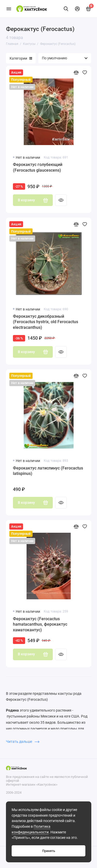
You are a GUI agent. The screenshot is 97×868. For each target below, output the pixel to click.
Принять (49, 851)
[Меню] (9, 9)
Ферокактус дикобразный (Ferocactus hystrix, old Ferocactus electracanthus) (46, 322)
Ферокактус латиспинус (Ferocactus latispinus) (48, 471)
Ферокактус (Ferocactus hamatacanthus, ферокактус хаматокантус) (40, 624)
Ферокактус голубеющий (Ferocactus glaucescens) (38, 167)
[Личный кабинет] (77, 9)
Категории (21, 58)
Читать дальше (23, 742)
